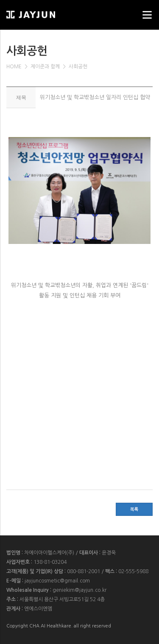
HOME (14, 67)
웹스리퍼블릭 (49, 12)
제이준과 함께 (45, 67)
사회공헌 (78, 67)
